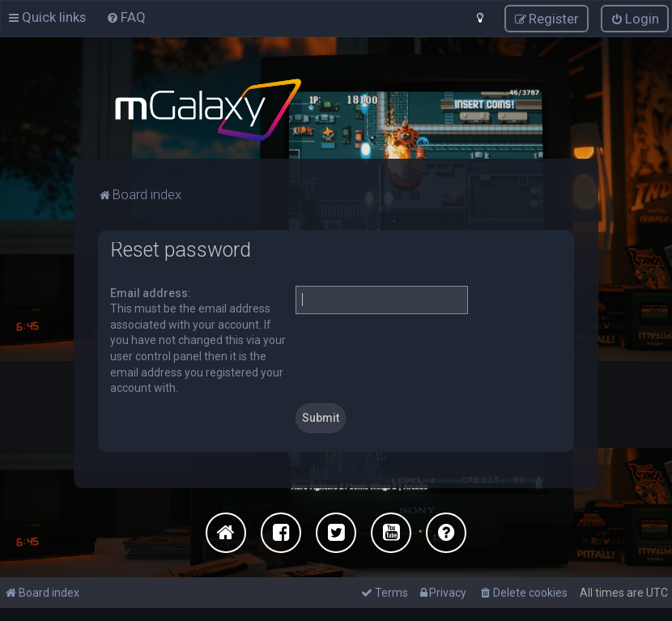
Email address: (151, 292)
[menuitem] (126, 17)
